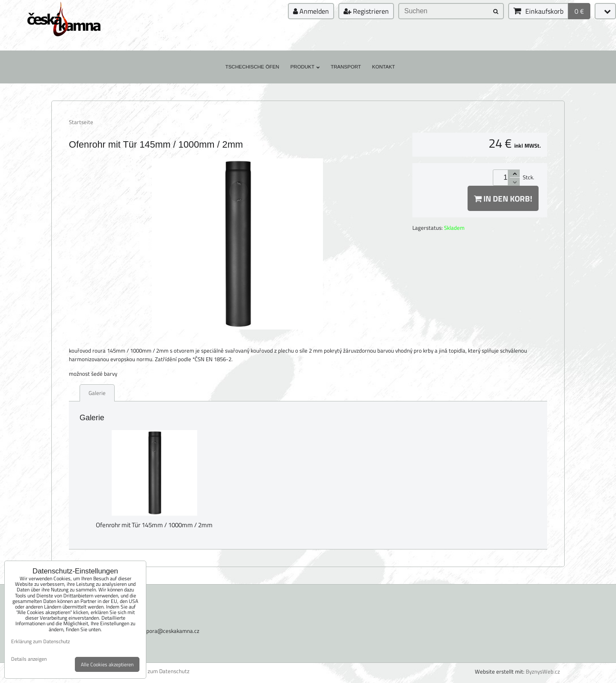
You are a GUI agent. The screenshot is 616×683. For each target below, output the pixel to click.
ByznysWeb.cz (543, 671)
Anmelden (311, 11)
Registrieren (366, 11)
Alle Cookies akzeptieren (107, 664)
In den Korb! (503, 198)
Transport (346, 67)
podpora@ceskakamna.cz (168, 631)
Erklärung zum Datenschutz (156, 671)
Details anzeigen (29, 659)
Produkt (305, 67)
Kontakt (384, 67)
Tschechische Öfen (252, 67)
